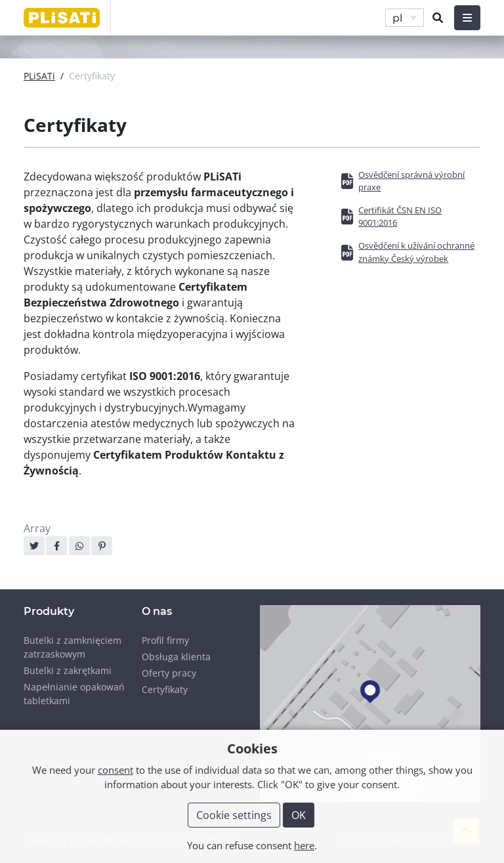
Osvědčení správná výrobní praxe (411, 181)
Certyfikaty (165, 689)
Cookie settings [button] (234, 815)
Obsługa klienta (176, 657)
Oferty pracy (169, 673)
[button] (405, 18)
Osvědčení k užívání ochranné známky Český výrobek (416, 252)
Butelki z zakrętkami (68, 670)
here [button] (304, 845)
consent (115, 770)
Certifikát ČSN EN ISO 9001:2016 (400, 216)
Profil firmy (165, 640)
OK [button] (299, 815)
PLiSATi (39, 76)
